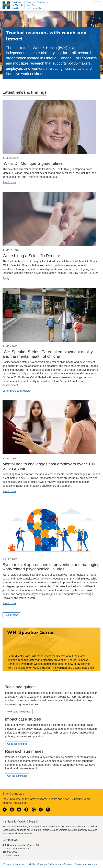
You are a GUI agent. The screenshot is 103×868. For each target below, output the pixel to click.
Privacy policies (12, 864)
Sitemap (68, 864)
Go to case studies (17, 744)
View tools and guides (19, 712)
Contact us (80, 864)
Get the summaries (17, 776)
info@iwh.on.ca (11, 855)
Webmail (93, 864)
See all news (11, 615)
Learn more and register (17, 391)
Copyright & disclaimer (49, 864)
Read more (9, 182)
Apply (6, 278)
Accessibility (28, 864)
